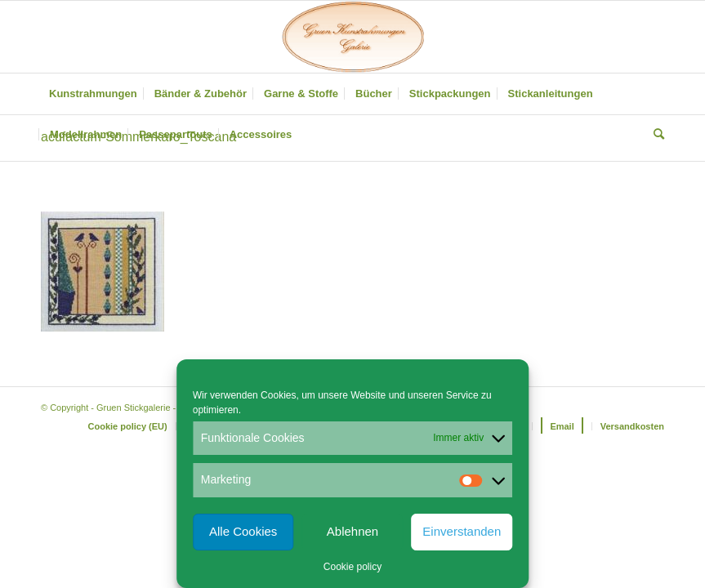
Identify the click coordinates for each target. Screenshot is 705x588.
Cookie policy (352, 567)
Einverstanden (462, 531)
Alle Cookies (243, 531)
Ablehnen (352, 531)
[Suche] (655, 135)
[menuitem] (93, 94)
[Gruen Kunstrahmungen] (352, 37)
